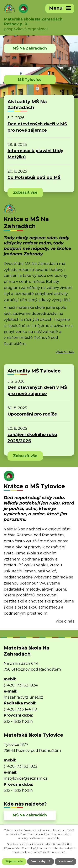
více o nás (65, 352)
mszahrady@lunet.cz (23, 697)
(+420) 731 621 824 (21, 685)
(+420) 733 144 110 (20, 709)
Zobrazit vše (25, 192)
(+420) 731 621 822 (21, 766)
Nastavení (66, 861)
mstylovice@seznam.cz (26, 778)
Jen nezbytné (41, 861)
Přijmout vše (14, 861)
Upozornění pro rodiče (32, 414)
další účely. (53, 838)
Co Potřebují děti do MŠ (34, 177)
